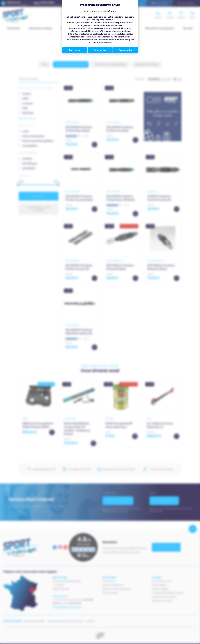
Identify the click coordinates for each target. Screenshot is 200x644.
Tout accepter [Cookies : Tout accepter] (125, 50)
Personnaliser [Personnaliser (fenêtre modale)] (100, 50)
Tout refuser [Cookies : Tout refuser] (75, 50)
